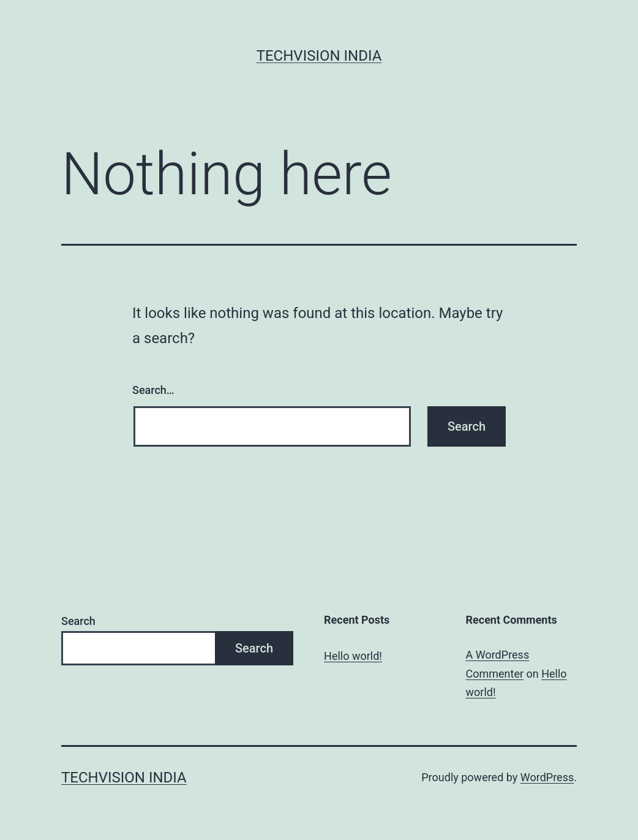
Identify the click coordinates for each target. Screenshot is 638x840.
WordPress (547, 777)
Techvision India (319, 56)
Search (78, 621)
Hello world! (353, 656)
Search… (153, 390)
